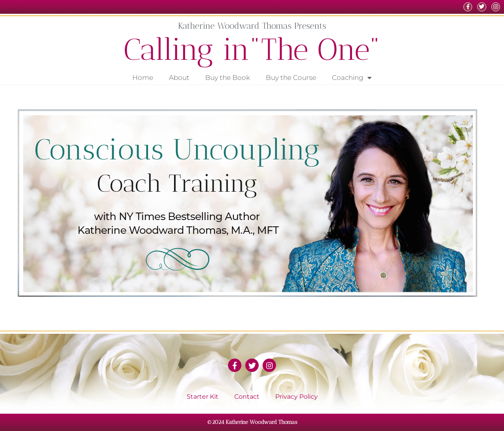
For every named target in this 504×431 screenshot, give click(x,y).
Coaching (352, 78)
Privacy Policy (296, 397)
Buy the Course (291, 78)
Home (143, 78)
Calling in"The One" (252, 49)
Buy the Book (228, 78)
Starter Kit (203, 397)
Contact (247, 397)
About (179, 78)
